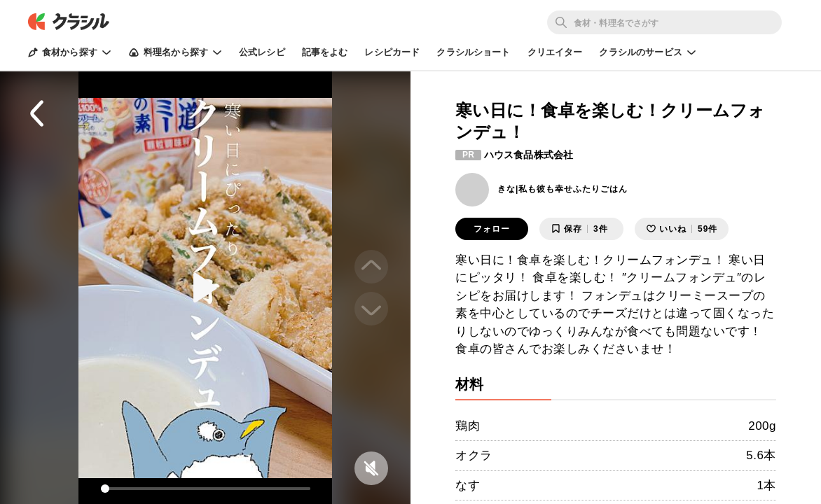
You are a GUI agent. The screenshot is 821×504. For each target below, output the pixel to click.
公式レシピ (262, 52)
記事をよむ (325, 52)
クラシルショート (473, 52)
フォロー (492, 229)
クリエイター (555, 52)
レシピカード (392, 52)
